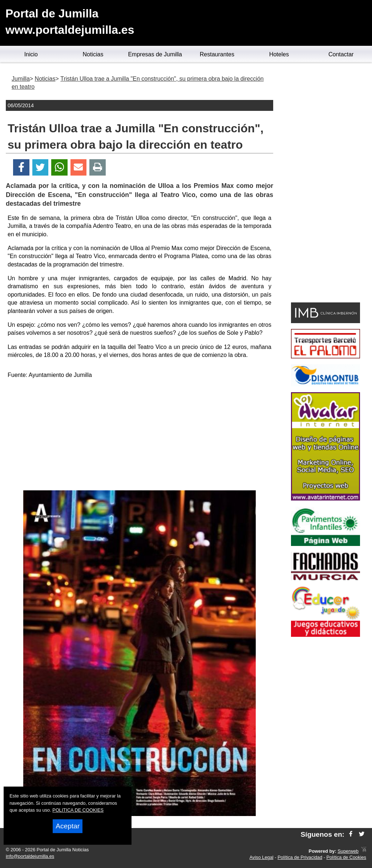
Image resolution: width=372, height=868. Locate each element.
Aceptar (68, 826)
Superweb (348, 851)
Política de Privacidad (300, 857)
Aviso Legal (262, 857)
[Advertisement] (139, 436)
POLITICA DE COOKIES (78, 810)
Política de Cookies (346, 857)
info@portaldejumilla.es (30, 856)
